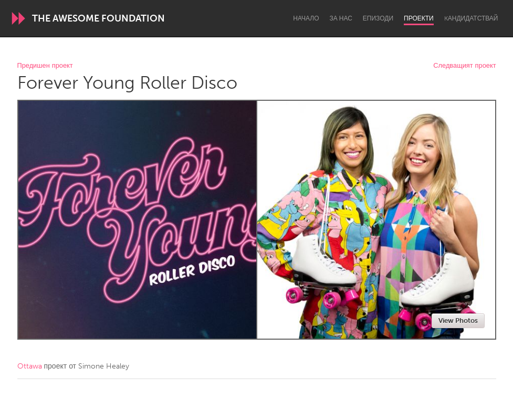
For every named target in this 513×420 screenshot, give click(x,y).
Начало (306, 18)
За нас (341, 18)
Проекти (419, 18)
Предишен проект (45, 66)
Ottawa (30, 366)
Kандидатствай (471, 18)
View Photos (458, 321)
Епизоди (378, 18)
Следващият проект (464, 66)
